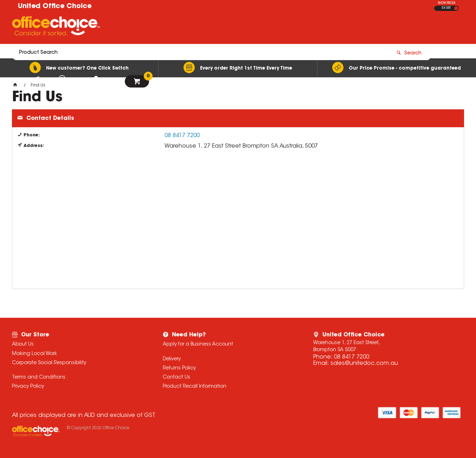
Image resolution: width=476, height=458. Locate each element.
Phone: (32, 135)
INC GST (456, 8)
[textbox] (197, 27)
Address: (34, 146)
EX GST (446, 8)
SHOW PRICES (447, 3)
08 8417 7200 (182, 136)
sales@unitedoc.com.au (364, 363)
